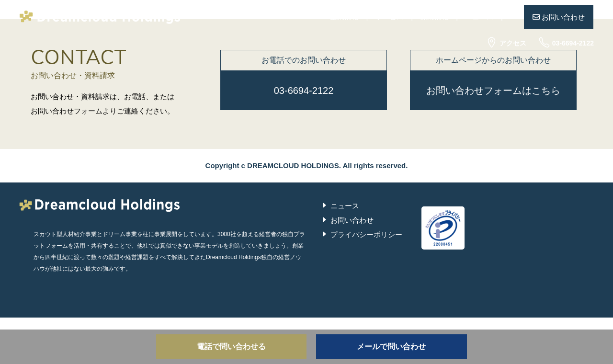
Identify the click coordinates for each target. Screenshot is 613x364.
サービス (389, 17)
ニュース (479, 17)
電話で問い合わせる (231, 347)
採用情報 (434, 17)
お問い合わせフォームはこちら (493, 91)
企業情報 (344, 17)
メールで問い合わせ (391, 347)
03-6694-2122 (566, 43)
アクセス (506, 43)
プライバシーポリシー (366, 234)
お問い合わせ (559, 17)
